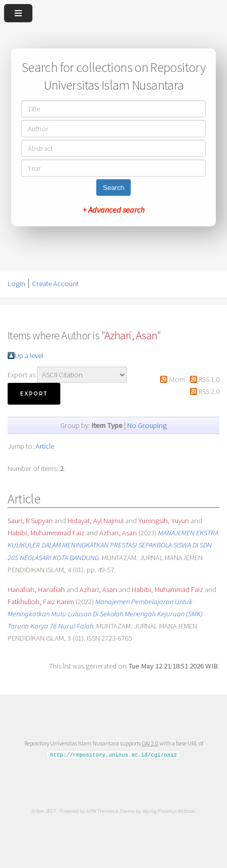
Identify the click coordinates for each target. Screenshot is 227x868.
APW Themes (100, 811)
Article (45, 446)
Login (16, 284)
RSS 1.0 (209, 379)
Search (113, 188)
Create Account (55, 284)
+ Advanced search (113, 210)
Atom (177, 379)
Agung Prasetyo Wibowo (169, 811)
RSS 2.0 (209, 391)
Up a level (29, 356)
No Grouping (147, 425)
